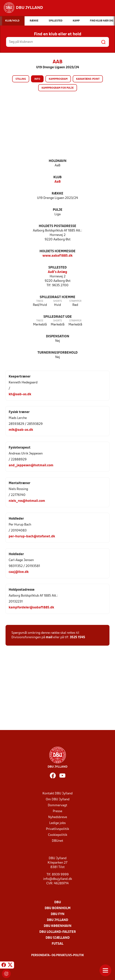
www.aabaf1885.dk (57, 256)
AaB (58, 182)
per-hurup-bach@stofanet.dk (32, 537)
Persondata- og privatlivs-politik (58, 955)
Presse (57, 811)
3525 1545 (77, 637)
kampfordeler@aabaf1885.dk (31, 608)
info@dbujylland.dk (58, 879)
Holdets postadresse (57, 226)
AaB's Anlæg (57, 272)
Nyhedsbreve (58, 817)
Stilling (21, 79)
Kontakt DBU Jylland (57, 794)
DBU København (58, 926)
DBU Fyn (58, 914)
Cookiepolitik (58, 835)
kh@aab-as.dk (20, 394)
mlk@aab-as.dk (21, 430)
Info (37, 79)
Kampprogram (58, 79)
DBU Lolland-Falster (58, 932)
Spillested (57, 268)
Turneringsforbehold (57, 353)
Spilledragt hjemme (57, 297)
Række (57, 194)
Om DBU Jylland (58, 799)
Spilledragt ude (58, 317)
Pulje (58, 210)
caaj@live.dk (19, 572)
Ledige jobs (57, 823)
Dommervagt (57, 805)
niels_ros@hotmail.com (27, 501)
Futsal (57, 944)
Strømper (75, 301)
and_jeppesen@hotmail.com (31, 465)
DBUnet (57, 841)
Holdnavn (58, 161)
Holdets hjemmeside (57, 251)
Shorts (57, 301)
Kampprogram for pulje (58, 88)
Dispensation (58, 337)
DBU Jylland (57, 920)
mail (49, 637)
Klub (57, 177)
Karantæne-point (88, 79)
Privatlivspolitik (57, 829)
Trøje (40, 301)
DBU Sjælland (58, 938)
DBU (58, 902)
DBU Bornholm (58, 908)
